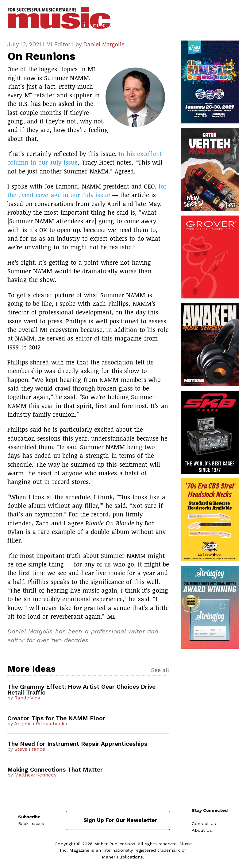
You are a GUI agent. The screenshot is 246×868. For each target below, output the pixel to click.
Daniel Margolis (104, 44)
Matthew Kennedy (35, 775)
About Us (202, 830)
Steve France (30, 749)
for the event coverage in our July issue (87, 191)
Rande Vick (27, 698)
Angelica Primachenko (41, 724)
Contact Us (204, 823)
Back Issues (31, 823)
